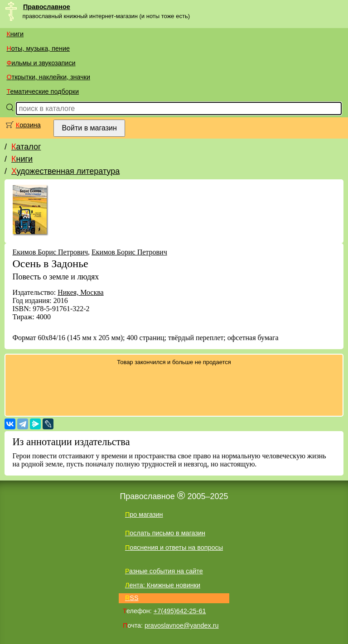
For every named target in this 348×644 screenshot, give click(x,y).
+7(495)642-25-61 (180, 611)
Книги (15, 34)
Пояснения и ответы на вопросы (174, 548)
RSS (132, 598)
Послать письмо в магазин (165, 533)
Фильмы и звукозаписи (41, 63)
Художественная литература (65, 171)
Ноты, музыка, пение (38, 48)
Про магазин (144, 514)
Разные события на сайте (164, 571)
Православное (47, 7)
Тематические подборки (43, 91)
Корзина (28, 125)
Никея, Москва (81, 292)
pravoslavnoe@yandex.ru (181, 625)
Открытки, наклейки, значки (48, 77)
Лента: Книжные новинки (163, 585)
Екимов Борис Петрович (50, 252)
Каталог (26, 147)
